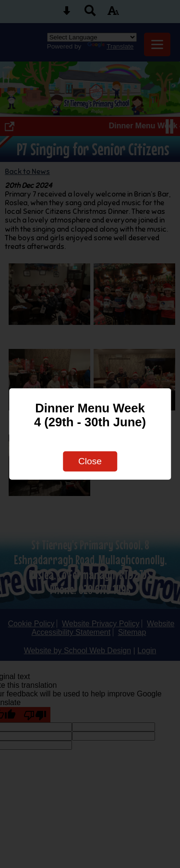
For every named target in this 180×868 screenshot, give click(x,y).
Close (90, 461)
